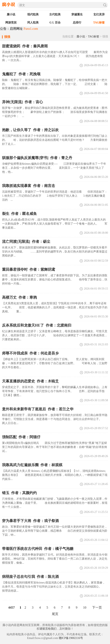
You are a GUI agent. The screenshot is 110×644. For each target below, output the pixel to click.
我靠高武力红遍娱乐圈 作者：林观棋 (32, 465)
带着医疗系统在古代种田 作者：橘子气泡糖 (38, 549)
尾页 (55, 614)
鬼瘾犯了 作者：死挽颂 (21, 74)
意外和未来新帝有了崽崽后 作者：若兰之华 (38, 409)
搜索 (105, 5)
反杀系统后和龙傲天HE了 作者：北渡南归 (37, 325)
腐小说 (81, 37)
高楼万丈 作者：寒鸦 (19, 297)
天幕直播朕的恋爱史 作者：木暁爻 (30, 381)
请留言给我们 (48, 629)
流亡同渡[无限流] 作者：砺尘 (26, 242)
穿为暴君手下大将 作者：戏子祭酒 (30, 521)
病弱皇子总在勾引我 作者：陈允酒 (30, 577)
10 (85, 607)
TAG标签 (94, 37)
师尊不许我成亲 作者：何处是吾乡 (30, 353)
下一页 (97, 607)
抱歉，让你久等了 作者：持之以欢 (30, 130)
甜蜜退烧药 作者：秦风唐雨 (25, 46)
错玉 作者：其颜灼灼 (19, 493)
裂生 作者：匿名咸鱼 (19, 214)
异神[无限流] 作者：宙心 (22, 102)
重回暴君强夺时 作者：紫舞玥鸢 (29, 269)
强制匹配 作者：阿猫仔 (21, 437)
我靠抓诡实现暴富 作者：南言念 (29, 186)
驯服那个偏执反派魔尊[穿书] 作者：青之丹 (37, 158)
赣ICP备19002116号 (71, 638)
